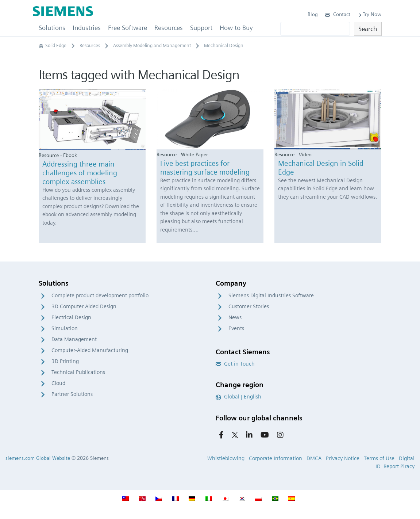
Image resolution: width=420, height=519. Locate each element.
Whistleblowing (226, 458)
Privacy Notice (343, 458)
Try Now (369, 14)
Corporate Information (275, 458)
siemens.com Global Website (38, 458)
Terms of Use (379, 458)
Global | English (238, 397)
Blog (313, 14)
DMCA (314, 458)
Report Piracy (399, 466)
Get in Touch (235, 364)
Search (368, 29)
